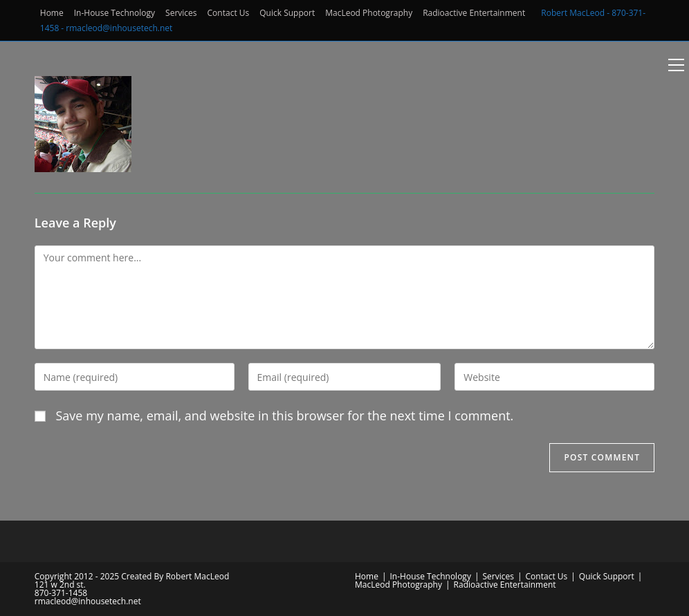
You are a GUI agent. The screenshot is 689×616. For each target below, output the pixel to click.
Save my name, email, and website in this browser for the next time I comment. (284, 416)
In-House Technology (114, 13)
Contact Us (229, 13)
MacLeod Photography (369, 13)
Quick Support (287, 13)
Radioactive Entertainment (474, 13)
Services (181, 13)
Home (52, 13)
